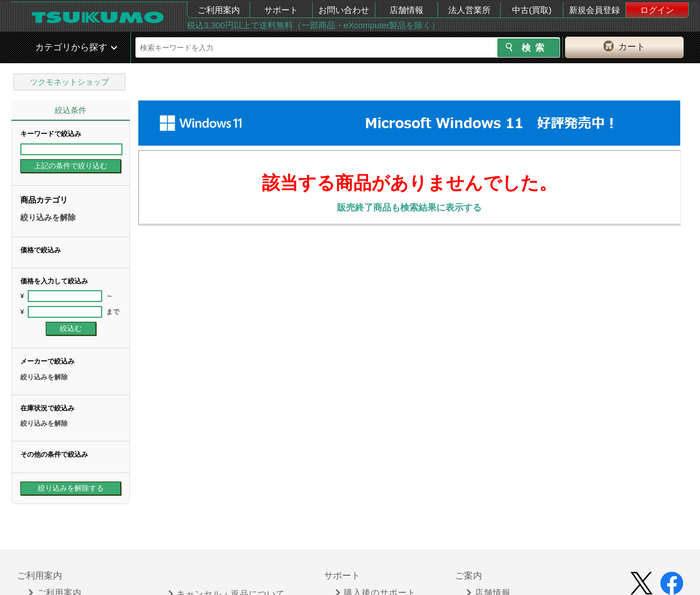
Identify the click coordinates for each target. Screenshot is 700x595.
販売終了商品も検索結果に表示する (409, 207)
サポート (281, 10)
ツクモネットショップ (69, 82)
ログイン (657, 10)
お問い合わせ (344, 10)
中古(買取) (532, 10)
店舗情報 (406, 10)
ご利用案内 (219, 10)
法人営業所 (469, 10)
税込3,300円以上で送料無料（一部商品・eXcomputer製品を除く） (313, 25)
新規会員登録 (594, 10)
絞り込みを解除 (48, 217)
